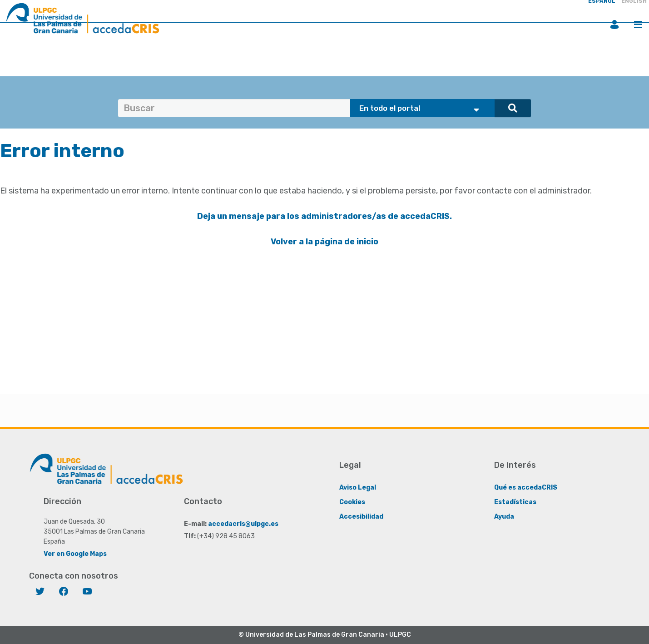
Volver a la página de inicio (324, 242)
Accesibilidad (361, 517)
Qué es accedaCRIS (526, 488)
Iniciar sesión (614, 25)
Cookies (352, 502)
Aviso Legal (358, 488)
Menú (638, 25)
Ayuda (504, 517)
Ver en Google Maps (75, 554)
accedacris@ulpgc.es (243, 524)
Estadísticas (515, 502)
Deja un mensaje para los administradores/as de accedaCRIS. (324, 216)
